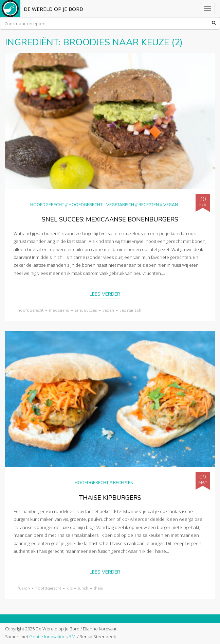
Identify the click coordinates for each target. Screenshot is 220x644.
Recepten (149, 205)
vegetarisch (130, 310)
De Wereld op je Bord (53, 9)
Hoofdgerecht (47, 205)
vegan (108, 310)
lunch (83, 588)
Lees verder (105, 294)
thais (98, 588)
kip (69, 588)
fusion (24, 588)
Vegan (171, 205)
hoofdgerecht (31, 310)
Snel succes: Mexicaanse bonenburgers (110, 219)
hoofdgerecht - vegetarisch (101, 205)
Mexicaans (59, 310)
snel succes (86, 310)
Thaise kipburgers (110, 498)
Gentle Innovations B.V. (53, 637)
